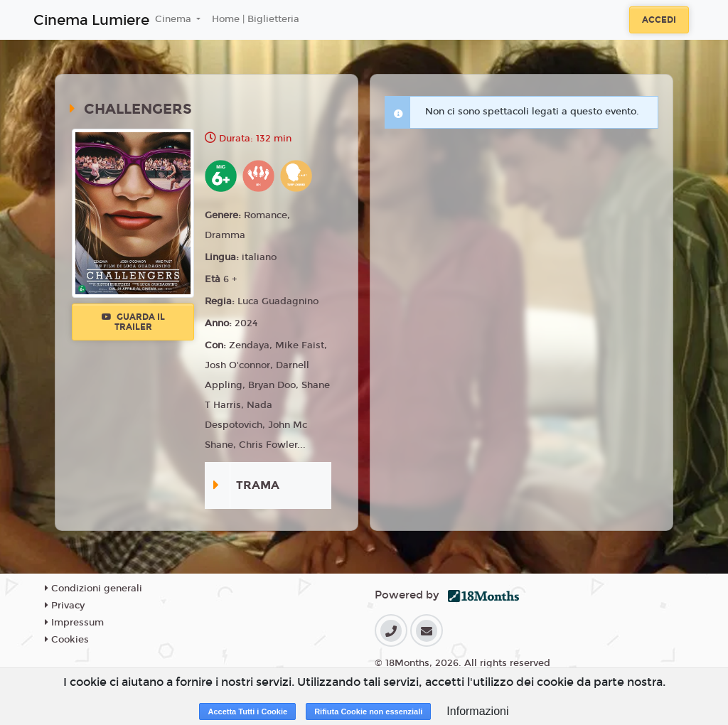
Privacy (65, 606)
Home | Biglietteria (256, 19)
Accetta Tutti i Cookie (247, 711)
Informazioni (477, 711)
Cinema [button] (175, 19)
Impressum (74, 623)
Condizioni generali (93, 589)
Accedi (659, 20)
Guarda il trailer (133, 322)
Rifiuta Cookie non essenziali (368, 711)
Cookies (67, 640)
